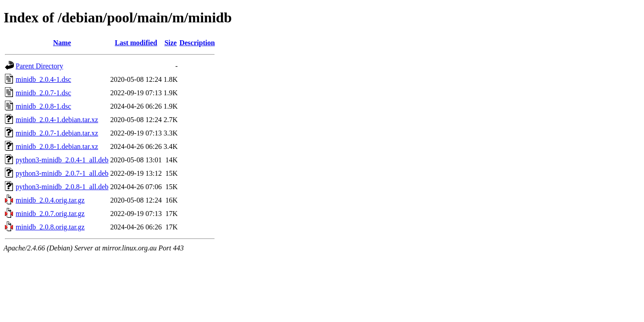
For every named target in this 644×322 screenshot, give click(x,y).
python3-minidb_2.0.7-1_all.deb (62, 173)
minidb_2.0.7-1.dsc (43, 93)
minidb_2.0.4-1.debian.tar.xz (57, 120)
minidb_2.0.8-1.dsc (43, 106)
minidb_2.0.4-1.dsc (43, 79)
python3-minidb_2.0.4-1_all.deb (62, 160)
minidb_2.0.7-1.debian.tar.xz (57, 133)
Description (197, 43)
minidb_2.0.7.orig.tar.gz (50, 214)
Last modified (136, 43)
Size (171, 43)
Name (62, 43)
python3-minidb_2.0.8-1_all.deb (62, 187)
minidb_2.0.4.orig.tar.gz (50, 200)
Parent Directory (39, 66)
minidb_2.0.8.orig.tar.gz (50, 227)
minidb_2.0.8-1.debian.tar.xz (57, 146)
